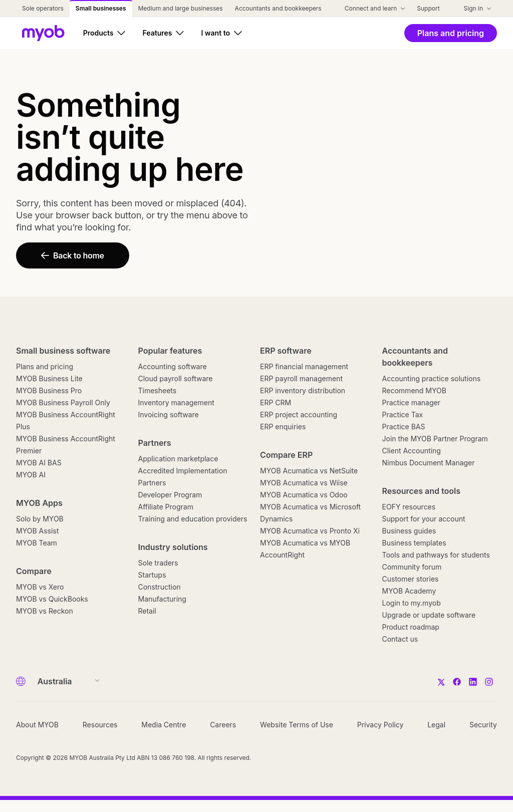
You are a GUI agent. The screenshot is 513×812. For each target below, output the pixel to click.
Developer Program (170, 495)
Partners (155, 443)
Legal (436, 725)
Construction (160, 587)
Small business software (63, 351)
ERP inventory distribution (303, 390)
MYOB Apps (39, 503)
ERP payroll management (301, 378)
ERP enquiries (283, 427)
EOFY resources (409, 507)
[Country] (65, 681)
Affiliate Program (166, 507)
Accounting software (173, 366)
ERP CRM (276, 402)
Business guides (409, 531)
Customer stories (411, 579)
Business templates (414, 543)
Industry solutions (173, 547)
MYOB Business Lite (49, 378)
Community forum (412, 567)
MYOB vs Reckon (45, 611)
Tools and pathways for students (436, 555)
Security (483, 725)
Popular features (170, 351)
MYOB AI (31, 475)
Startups (152, 575)
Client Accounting (412, 451)
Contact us (400, 639)
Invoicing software (169, 415)
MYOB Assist (37, 531)
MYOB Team (37, 543)
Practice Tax (403, 415)
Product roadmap (411, 627)
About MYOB (37, 725)
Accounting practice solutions (432, 378)
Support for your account (424, 519)
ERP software (286, 351)
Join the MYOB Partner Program (435, 439)
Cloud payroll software (176, 378)
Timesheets (158, 390)
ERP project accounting (299, 415)
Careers (223, 725)
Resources (100, 725)
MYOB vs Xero (40, 587)
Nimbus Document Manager (429, 463)
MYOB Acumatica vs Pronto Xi (310, 531)
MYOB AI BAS (39, 463)
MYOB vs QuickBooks (52, 599)
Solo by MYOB (40, 519)
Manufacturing (162, 599)
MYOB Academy (409, 591)
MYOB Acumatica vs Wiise (304, 483)
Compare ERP (286, 455)
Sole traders (158, 563)
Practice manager (411, 402)
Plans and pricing (45, 366)
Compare (34, 571)
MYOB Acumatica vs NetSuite (309, 471)
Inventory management (176, 402)
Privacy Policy (380, 725)
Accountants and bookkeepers (415, 357)
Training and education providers (193, 519)
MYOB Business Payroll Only (63, 402)
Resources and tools (422, 491)
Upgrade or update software (429, 615)
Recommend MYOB (414, 390)
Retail (147, 611)
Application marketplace (178, 459)
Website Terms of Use (297, 725)
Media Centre (164, 725)
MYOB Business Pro (49, 390)
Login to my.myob (412, 603)
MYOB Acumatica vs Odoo (304, 495)
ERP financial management (304, 366)
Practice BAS (404, 427)
